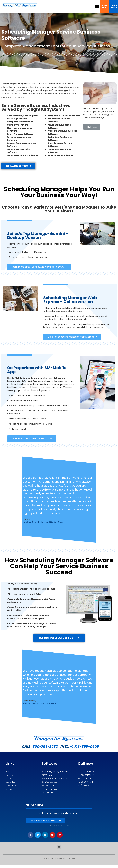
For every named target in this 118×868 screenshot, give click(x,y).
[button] (97, 7)
